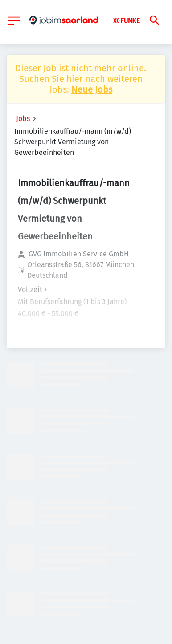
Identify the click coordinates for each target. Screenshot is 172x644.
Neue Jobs (92, 89)
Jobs (23, 119)
